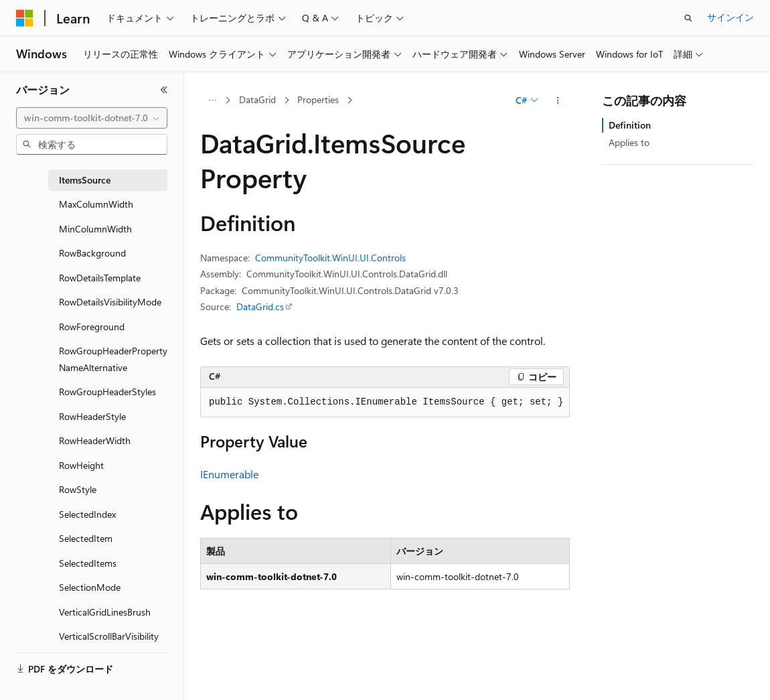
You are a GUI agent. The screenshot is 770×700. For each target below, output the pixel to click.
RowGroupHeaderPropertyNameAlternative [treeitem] (113, 359)
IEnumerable (229, 474)
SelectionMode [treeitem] (90, 587)
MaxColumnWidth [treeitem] (96, 204)
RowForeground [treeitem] (92, 327)
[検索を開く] (688, 18)
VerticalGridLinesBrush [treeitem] (105, 612)
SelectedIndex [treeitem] (87, 514)
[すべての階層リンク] (212, 100)
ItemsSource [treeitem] (85, 180)
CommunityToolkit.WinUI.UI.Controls (330, 258)
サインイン (730, 17)
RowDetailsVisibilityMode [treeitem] (110, 302)
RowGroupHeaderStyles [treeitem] (107, 392)
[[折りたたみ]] (164, 90)
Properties (318, 99)
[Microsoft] (25, 18)
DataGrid (257, 99)
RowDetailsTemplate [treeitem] (100, 278)
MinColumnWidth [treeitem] (95, 229)
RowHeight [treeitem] (81, 465)
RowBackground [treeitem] (92, 253)
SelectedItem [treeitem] (86, 538)
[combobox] (92, 118)
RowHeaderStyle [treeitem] (92, 416)
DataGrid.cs (260, 306)
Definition (630, 125)
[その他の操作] (558, 100)
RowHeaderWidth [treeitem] (95, 440)
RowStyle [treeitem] (78, 489)
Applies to (629, 142)
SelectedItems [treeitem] (88, 563)
